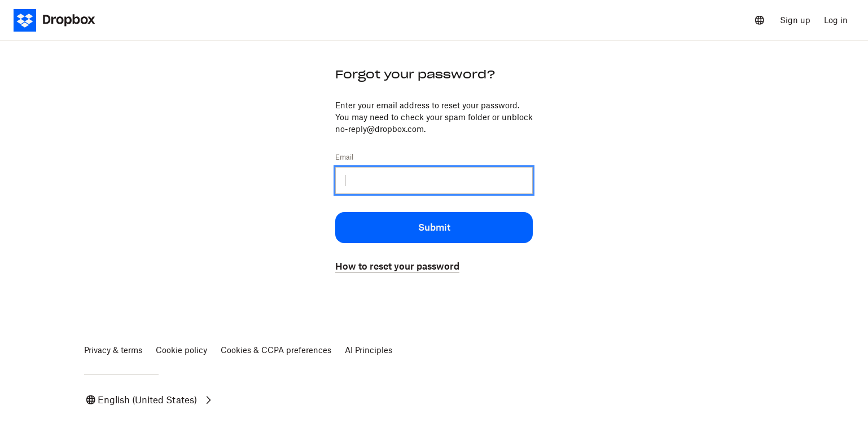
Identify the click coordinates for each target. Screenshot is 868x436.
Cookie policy (181, 350)
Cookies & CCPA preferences (276, 350)
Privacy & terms (113, 350)
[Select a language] (760, 20)
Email (344, 157)
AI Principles (369, 350)
